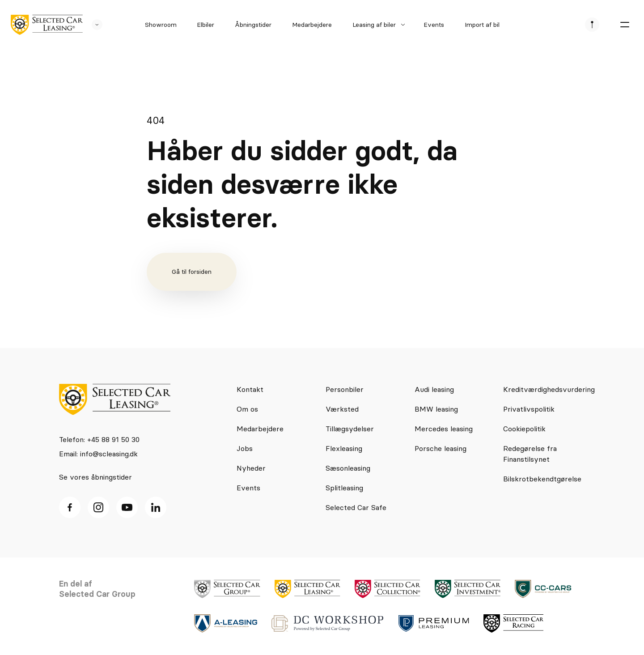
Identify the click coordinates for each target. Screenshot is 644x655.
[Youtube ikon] (127, 507)
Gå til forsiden (192, 272)
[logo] (47, 25)
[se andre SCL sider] (93, 25)
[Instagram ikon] (98, 507)
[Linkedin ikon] (156, 507)
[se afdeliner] (592, 25)
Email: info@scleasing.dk (98, 454)
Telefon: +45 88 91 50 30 (99, 439)
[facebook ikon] (70, 507)
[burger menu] (624, 25)
